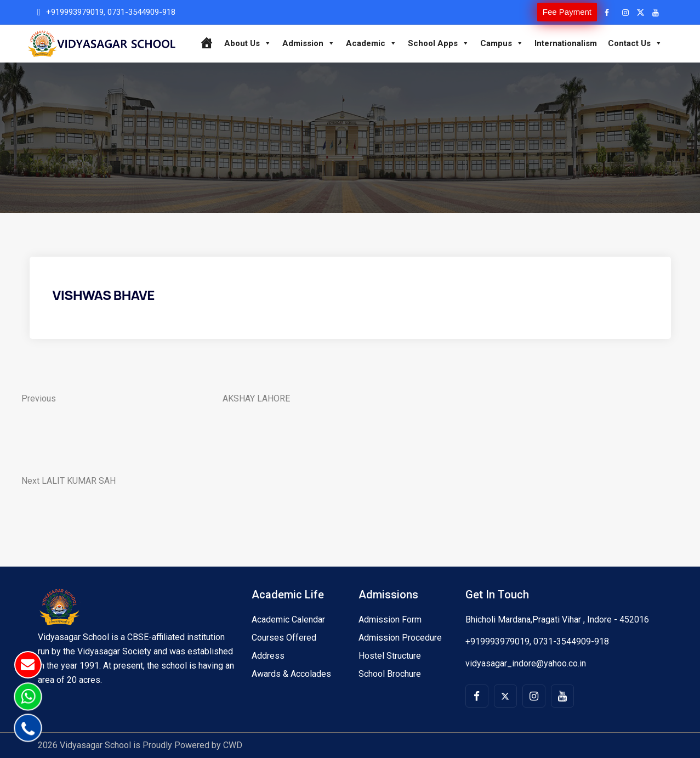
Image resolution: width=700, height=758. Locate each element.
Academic (371, 43)
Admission (309, 43)
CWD (233, 745)
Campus (502, 43)
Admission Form (390, 620)
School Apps (439, 43)
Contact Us (635, 43)
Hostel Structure (390, 656)
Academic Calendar (288, 620)
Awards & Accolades (291, 674)
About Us (248, 43)
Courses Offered (284, 638)
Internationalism (566, 43)
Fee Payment (567, 12)
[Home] (206, 43)
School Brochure (390, 674)
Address (268, 656)
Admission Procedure (400, 638)
